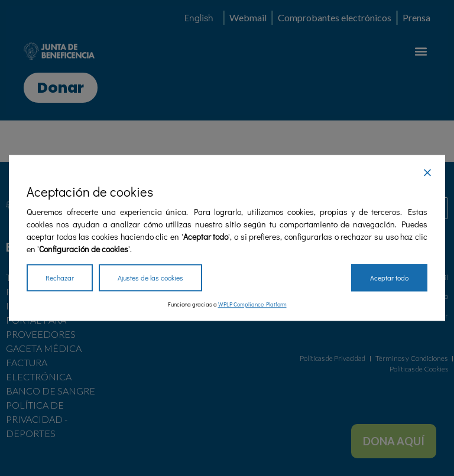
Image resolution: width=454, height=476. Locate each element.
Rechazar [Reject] (60, 278)
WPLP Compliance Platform (252, 305)
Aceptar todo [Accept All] (389, 278)
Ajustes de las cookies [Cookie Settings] (150, 278)
